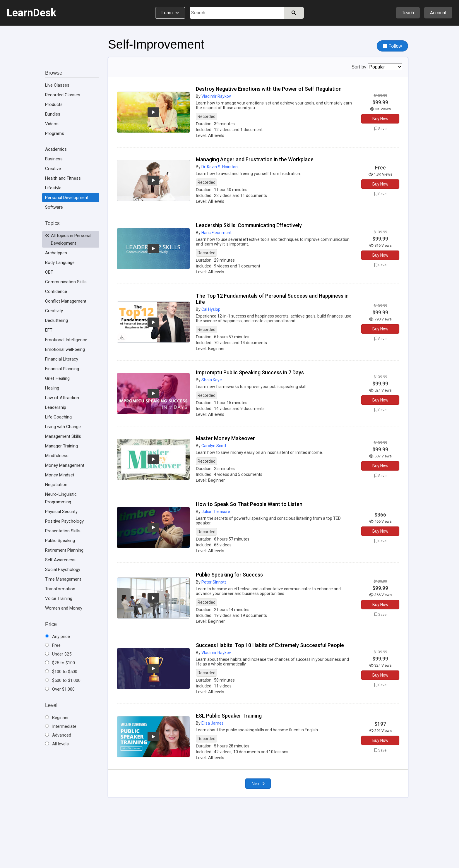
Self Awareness (60, 560)
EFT (49, 330)
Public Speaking (60, 541)
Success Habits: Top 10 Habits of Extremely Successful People (270, 645)
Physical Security (61, 512)
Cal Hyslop (211, 309)
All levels (57, 744)
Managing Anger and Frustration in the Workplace (255, 159)
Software (54, 207)
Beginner (57, 718)
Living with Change (63, 427)
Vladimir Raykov (216, 96)
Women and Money (64, 608)
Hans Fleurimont (216, 233)
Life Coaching (58, 417)
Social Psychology (63, 569)
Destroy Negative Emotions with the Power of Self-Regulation (269, 89)
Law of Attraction (62, 398)
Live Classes (57, 85)
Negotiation (56, 485)
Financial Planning (62, 369)
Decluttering (56, 320)
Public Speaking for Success (229, 575)
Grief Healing (57, 378)
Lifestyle (53, 188)
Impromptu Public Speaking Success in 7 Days (250, 372)
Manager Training (61, 446)
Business (54, 159)
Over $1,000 (60, 689)
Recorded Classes (63, 95)
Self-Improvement (156, 44)
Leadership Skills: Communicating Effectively (249, 225)
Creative (53, 169)
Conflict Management (66, 301)
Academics (56, 149)
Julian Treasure (216, 512)
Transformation (60, 589)
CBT (49, 272)
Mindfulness (57, 456)
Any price (58, 637)
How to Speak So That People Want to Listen (249, 504)
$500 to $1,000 (63, 680)
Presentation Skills (63, 531)
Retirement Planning (64, 550)
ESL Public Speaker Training (229, 716)
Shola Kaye (212, 380)
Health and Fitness (63, 178)
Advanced (58, 735)
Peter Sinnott (214, 582)
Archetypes (56, 253)
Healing (52, 388)
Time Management (63, 579)
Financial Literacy (62, 359)
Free (53, 645)
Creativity (54, 311)
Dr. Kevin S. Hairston (220, 167)
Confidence (56, 291)
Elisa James (213, 723)
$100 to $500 (61, 672)
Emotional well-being (65, 349)
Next (258, 784)
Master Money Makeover (225, 438)
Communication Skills (66, 282)
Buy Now (380, 119)
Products (54, 104)
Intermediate (61, 726)
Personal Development (67, 198)
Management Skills (63, 436)
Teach (408, 13)
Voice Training (59, 598)
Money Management (65, 465)
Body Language (60, 263)
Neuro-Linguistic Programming (61, 498)
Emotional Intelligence (66, 340)
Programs (55, 133)
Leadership (56, 407)
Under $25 (58, 654)
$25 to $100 (60, 663)
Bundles (53, 114)
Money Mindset (60, 475)
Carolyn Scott (214, 446)
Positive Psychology (64, 521)
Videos (52, 124)
